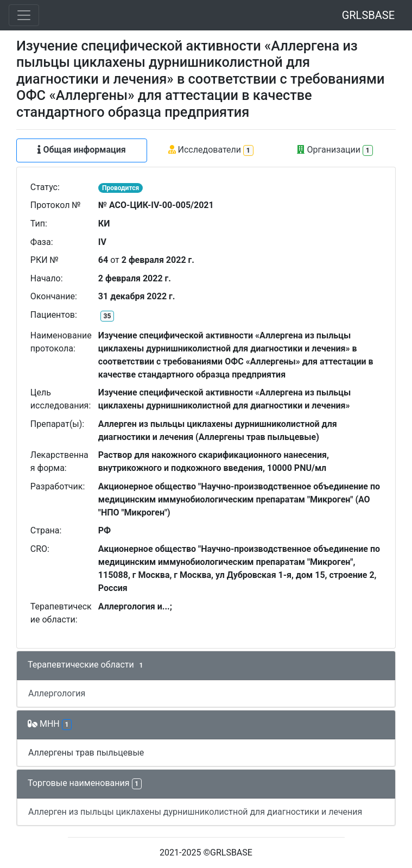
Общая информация (81, 150)
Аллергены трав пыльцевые (86, 753)
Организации (335, 150)
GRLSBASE (368, 15)
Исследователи (211, 150)
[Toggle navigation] (24, 15)
